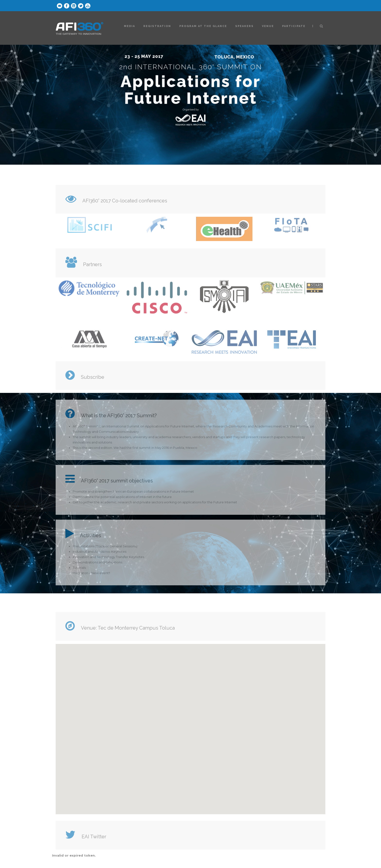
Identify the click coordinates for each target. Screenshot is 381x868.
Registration (157, 26)
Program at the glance (203, 26)
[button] (190, 725)
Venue (268, 26)
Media (130, 26)
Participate (294, 26)
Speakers (244, 26)
